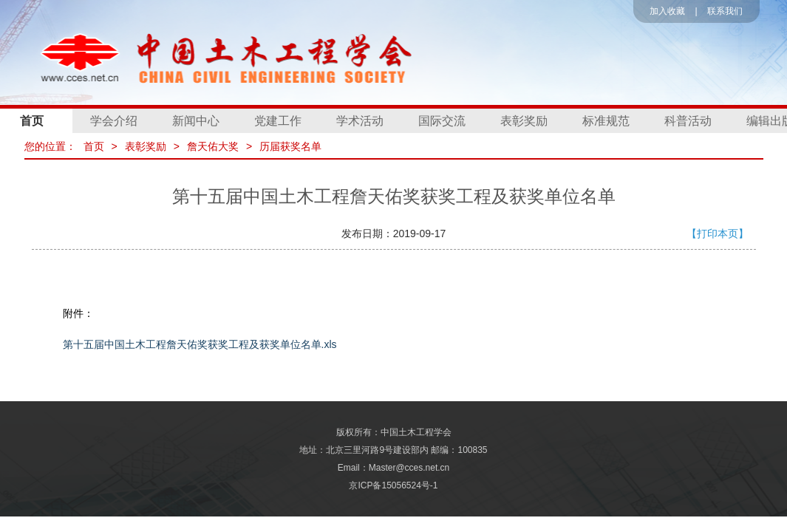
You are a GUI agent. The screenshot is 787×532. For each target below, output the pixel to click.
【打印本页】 (718, 233)
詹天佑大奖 (213, 146)
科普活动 (688, 121)
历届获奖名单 (290, 146)
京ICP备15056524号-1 (393, 485)
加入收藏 (667, 11)
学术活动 (360, 121)
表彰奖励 (524, 121)
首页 (94, 146)
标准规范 (606, 121)
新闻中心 (196, 121)
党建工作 (278, 121)
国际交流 (442, 121)
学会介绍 (114, 121)
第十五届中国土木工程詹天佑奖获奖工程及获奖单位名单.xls (200, 344)
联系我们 (725, 11)
